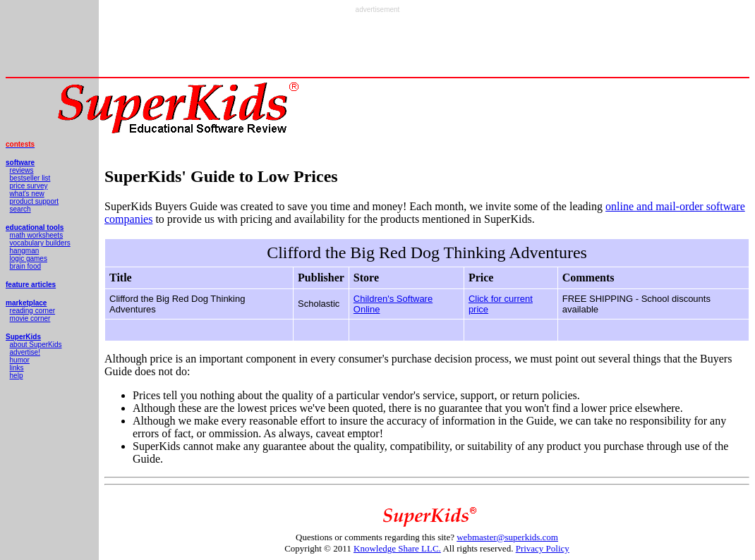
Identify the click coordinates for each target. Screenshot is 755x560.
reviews (22, 170)
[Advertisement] (377, 45)
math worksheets (37, 235)
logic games (29, 258)
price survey (29, 186)
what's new (27, 194)
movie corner (30, 318)
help (17, 376)
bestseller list (30, 178)
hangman (25, 251)
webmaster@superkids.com (507, 537)
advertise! (25, 352)
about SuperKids (36, 345)
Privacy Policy (543, 548)
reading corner (32, 311)
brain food (25, 266)
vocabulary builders (40, 243)
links (17, 368)
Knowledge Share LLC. (397, 548)
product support (35, 201)
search (20, 209)
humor (20, 360)
